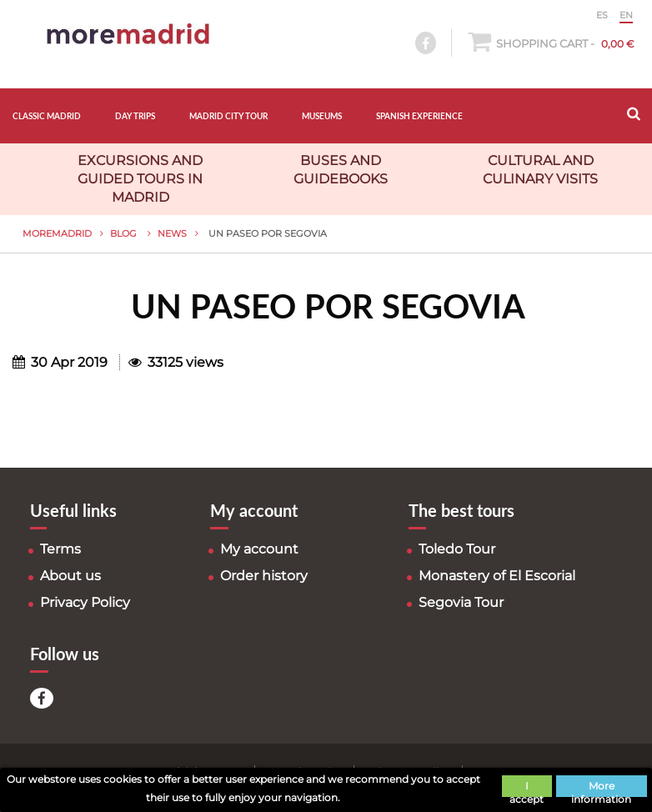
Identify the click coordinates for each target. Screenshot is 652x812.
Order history (264, 576)
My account (259, 549)
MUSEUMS (322, 116)
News (172, 233)
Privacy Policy (85, 602)
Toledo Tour (457, 549)
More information (601, 788)
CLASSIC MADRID (47, 116)
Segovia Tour (461, 602)
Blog (125, 233)
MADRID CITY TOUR (228, 116)
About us (70, 576)
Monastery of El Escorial (497, 576)
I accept (527, 788)
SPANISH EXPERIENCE (419, 116)
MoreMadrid (57, 233)
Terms (60, 549)
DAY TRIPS (135, 116)
